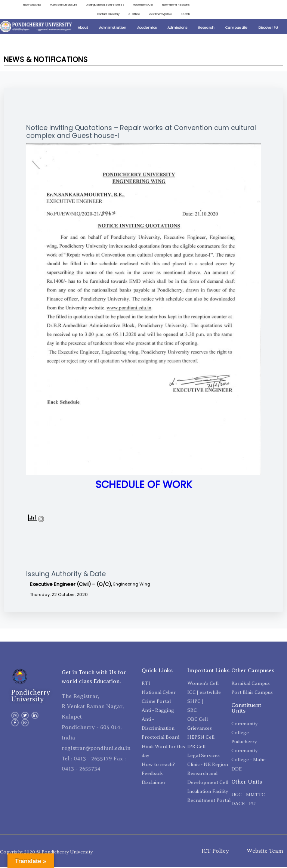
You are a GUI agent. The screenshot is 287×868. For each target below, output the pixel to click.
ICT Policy (215, 852)
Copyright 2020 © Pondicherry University (46, 852)
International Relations (175, 5)
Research (206, 28)
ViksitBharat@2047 (160, 14)
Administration (113, 28)
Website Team (265, 852)
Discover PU (268, 28)
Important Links (27, 5)
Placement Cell (141, 5)
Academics (147, 28)
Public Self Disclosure (60, 5)
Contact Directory (106, 14)
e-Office (132, 14)
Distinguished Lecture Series (102, 5)
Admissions (177, 28)
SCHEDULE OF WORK (144, 485)
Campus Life (236, 28)
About (83, 28)
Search (185, 14)
